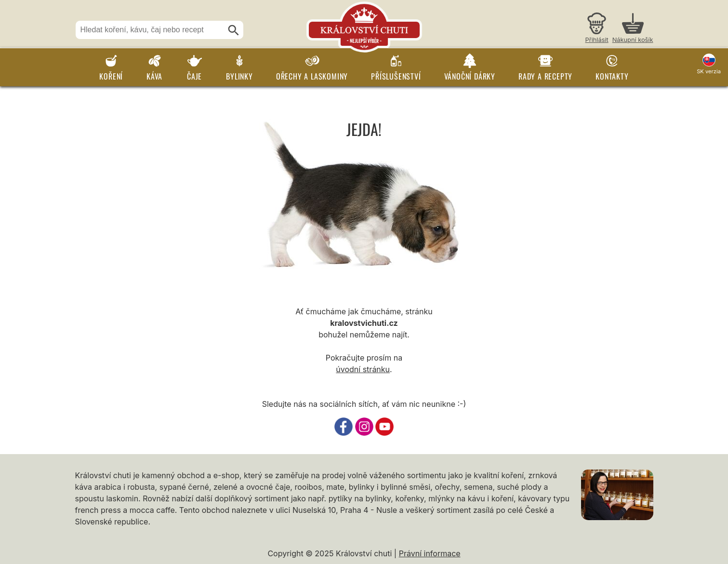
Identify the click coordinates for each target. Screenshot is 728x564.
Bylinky (239, 76)
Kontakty (612, 76)
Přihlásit (597, 40)
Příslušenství (396, 76)
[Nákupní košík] (633, 29)
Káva (154, 76)
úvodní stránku (363, 369)
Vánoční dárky (470, 76)
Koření (111, 76)
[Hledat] (234, 30)
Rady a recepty (545, 76)
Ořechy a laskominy (312, 76)
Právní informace (430, 553)
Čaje (194, 76)
